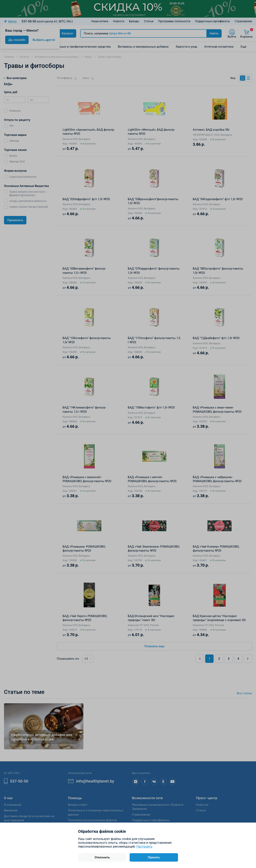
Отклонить (102, 857)
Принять (154, 857)
